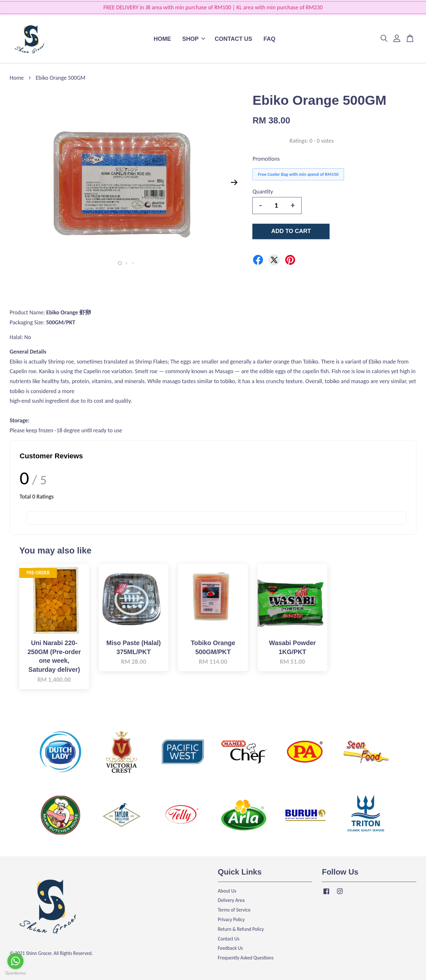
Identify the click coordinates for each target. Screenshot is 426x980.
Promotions (266, 159)
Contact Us (229, 939)
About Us (227, 891)
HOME (162, 39)
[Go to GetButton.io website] (15, 973)
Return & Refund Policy (241, 929)
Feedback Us (231, 948)
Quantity (263, 192)
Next (234, 183)
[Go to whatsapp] (15, 961)
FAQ (269, 39)
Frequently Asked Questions (246, 958)
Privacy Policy (231, 919)
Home (17, 78)
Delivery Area (231, 900)
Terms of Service (234, 910)
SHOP (194, 39)
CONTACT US (234, 39)
